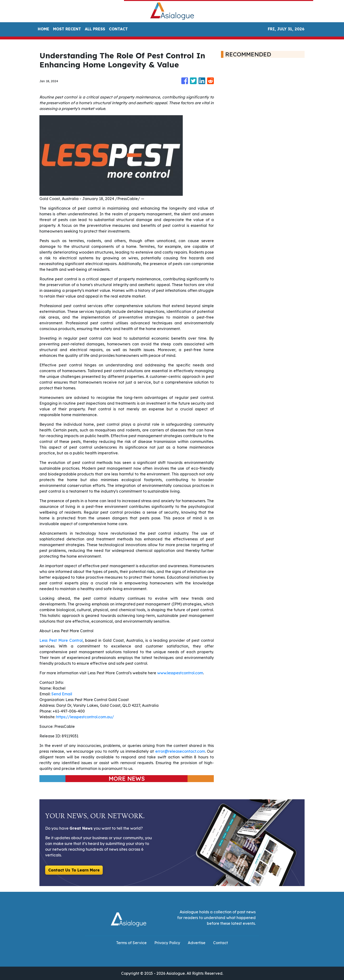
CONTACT (118, 29)
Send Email (62, 694)
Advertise (197, 943)
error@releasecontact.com (180, 751)
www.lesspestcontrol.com (180, 673)
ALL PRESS (95, 29)
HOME (43, 29)
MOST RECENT (67, 29)
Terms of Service (131, 943)
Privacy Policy (167, 943)
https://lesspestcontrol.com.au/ (85, 717)
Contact (220, 943)
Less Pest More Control (61, 640)
